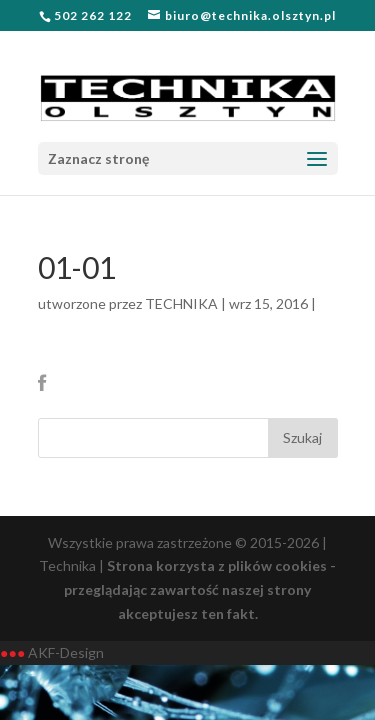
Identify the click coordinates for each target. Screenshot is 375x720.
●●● (12, 652)
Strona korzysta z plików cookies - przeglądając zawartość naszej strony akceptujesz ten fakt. (200, 589)
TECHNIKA (181, 303)
